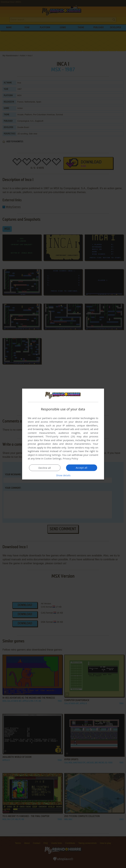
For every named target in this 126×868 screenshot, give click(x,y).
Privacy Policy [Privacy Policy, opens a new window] (70, 458)
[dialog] (63, 434)
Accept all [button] (82, 468)
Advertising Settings (50, 455)
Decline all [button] (45, 468)
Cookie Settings (53, 458)
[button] (63, 475)
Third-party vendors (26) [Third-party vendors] (60, 436)
